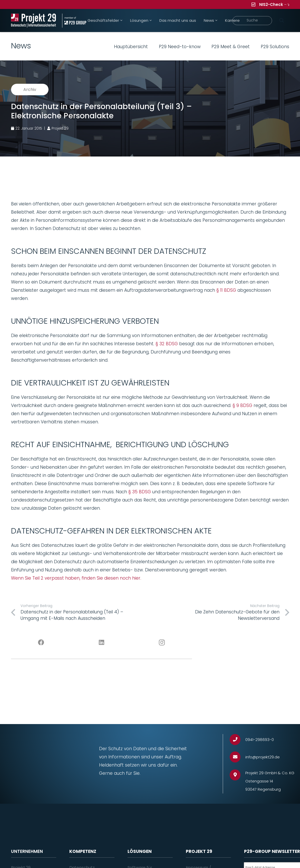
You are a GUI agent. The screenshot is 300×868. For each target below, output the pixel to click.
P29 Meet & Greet (231, 47)
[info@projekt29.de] (238, 757)
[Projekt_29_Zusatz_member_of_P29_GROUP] (74, 21)
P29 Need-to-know (180, 47)
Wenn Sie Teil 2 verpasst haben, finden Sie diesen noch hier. (76, 578)
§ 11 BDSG (226, 290)
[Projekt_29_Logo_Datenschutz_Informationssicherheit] (34, 21)
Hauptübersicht (131, 47)
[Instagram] (162, 643)
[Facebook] (41, 643)
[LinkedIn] (101, 643)
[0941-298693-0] (238, 740)
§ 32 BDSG (167, 344)
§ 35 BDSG (140, 492)
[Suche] (252, 21)
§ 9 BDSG (242, 405)
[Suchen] (282, 20)
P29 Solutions (275, 47)
